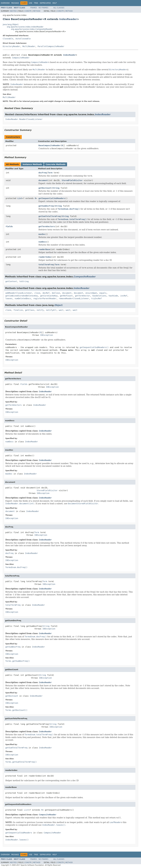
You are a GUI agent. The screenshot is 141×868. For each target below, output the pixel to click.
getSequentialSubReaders (52, 198)
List (20, 198)
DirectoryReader (11, 46)
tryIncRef (97, 298)
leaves (9, 298)
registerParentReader (45, 298)
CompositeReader (21, 58)
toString (24, 281)
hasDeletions (99, 296)
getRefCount (66, 296)
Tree (36, 3)
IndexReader (68, 19)
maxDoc (42, 234)
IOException (47, 335)
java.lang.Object (11, 24)
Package (15, 3)
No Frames (43, 8)
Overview (5, 3)
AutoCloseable (23, 39)
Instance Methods (32, 164)
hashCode (113, 296)
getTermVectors (47, 226)
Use (31, 3)
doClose (56, 293)
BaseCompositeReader (50, 145)
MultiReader (29, 46)
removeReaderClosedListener (74, 298)
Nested (13, 11)
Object (59, 305)
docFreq (43, 173)
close (37, 293)
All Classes (59, 8)
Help (55, 3)
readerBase (44, 249)
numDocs (43, 242)
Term (50, 173)
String (56, 188)
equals (103, 293)
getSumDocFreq (46, 206)
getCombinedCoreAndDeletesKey (22, 296)
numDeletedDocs (23, 298)
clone (8, 310)
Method (37, 11)
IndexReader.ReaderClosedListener (24, 119)
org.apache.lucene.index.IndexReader (25, 27)
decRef (46, 293)
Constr (28, 11)
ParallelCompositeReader (51, 46)
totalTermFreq (46, 265)
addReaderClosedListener (19, 293)
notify (40, 310)
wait (61, 310)
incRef (124, 296)
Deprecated (45, 3)
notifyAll (51, 310)
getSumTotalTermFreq (50, 216)
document (43, 180)
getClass (30, 310)
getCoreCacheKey (49, 296)
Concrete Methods (56, 164)
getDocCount (45, 188)
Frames (34, 8)
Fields (9, 226)
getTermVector (83, 296)
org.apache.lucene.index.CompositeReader (32, 29)
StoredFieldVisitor (72, 180)
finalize (18, 310)
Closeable (8, 39)
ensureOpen (91, 293)
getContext (11, 281)
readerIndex (45, 257)
